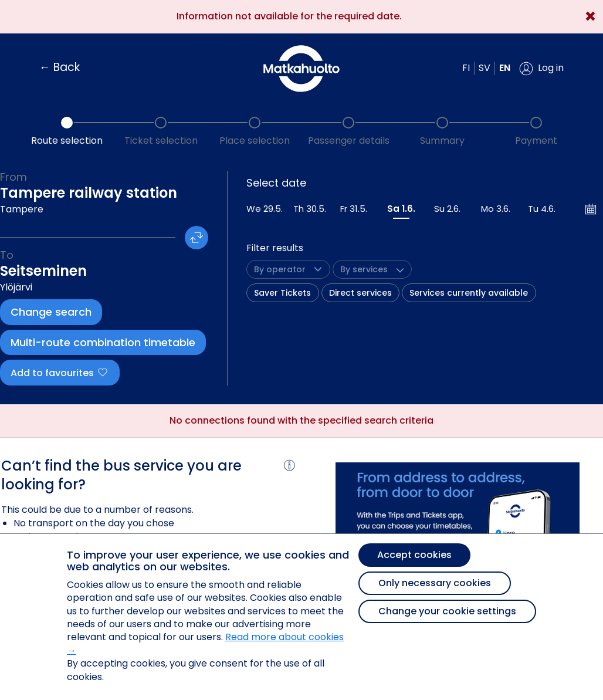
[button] (541, 69)
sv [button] (485, 68)
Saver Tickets (282, 293)
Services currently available (469, 293)
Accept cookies (414, 555)
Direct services (360, 293)
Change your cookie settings (447, 611)
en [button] (505, 68)
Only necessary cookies (435, 583)
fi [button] (466, 68)
